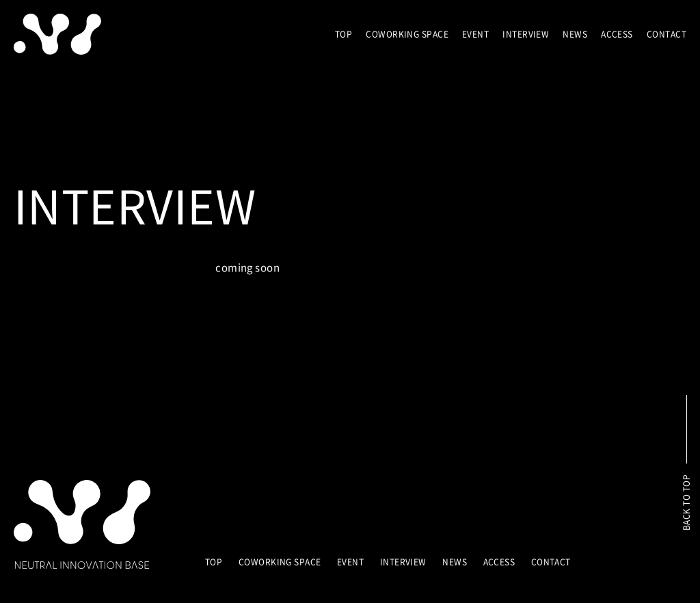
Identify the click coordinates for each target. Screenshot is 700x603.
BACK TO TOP (686, 502)
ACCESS (617, 34)
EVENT (475, 34)
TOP (344, 34)
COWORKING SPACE (407, 34)
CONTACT (667, 34)
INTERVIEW (526, 34)
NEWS (575, 34)
